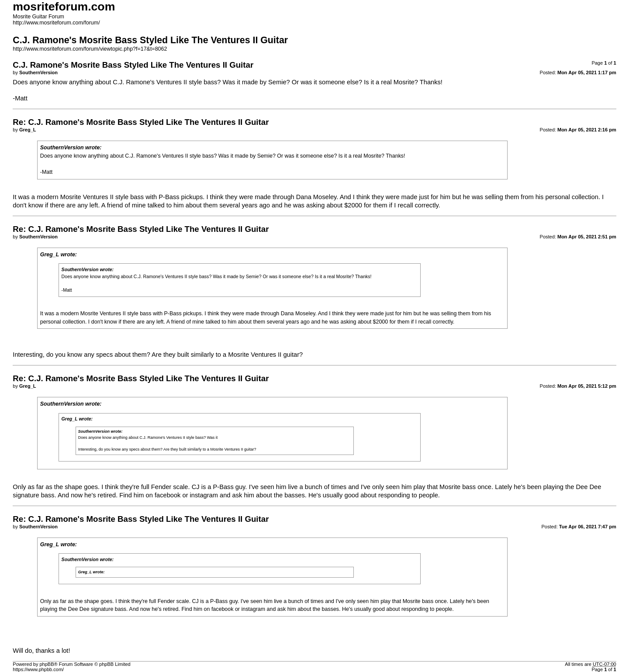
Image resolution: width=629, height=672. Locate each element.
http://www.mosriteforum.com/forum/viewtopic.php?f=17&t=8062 (90, 49)
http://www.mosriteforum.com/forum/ (56, 23)
